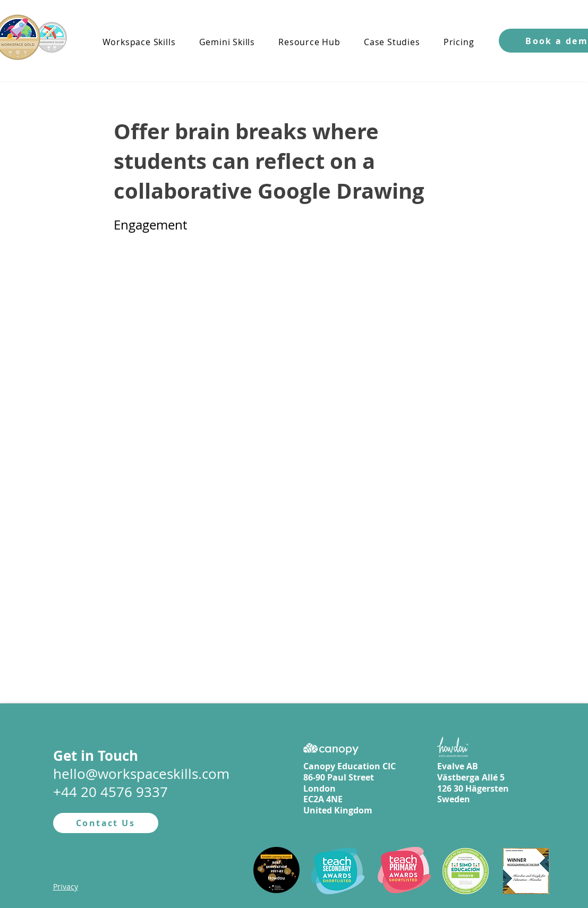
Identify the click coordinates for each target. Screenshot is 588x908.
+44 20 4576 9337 (110, 792)
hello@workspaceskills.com (141, 774)
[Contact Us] (106, 823)
